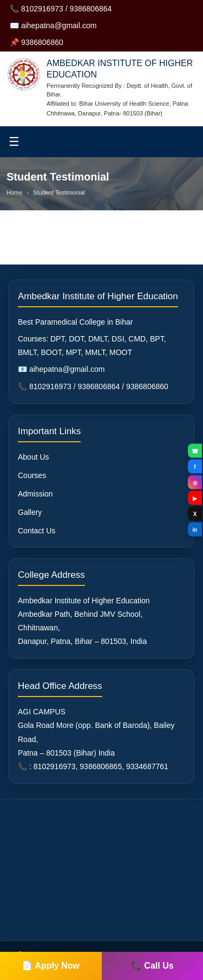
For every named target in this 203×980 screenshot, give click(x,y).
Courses (32, 475)
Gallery (30, 512)
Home (14, 192)
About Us (34, 457)
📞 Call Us (152, 966)
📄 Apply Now (51, 966)
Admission (35, 494)
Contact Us (37, 531)
